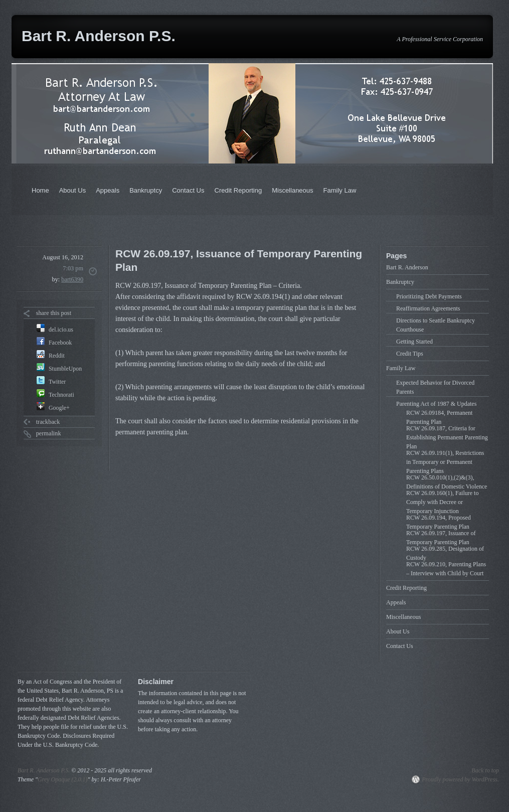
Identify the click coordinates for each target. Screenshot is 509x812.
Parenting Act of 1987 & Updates (436, 404)
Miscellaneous (292, 190)
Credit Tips (410, 354)
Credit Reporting (238, 190)
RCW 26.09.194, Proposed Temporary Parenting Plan (439, 522)
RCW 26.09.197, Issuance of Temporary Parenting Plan (441, 538)
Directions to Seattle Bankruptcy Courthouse (436, 325)
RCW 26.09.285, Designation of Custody (445, 553)
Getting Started (414, 342)
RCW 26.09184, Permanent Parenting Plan (439, 417)
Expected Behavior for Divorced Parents (435, 387)
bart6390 (72, 279)
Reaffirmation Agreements (428, 308)
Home (40, 190)
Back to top (485, 770)
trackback (48, 422)
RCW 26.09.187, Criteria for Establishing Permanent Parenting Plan (447, 437)
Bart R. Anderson (407, 267)
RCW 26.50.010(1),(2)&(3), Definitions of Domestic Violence (447, 482)
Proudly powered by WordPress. (460, 779)
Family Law (340, 190)
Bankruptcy (146, 190)
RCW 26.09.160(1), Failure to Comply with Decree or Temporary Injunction (442, 502)
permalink (49, 433)
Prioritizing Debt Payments (429, 296)
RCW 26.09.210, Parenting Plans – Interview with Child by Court (446, 569)
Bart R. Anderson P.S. (99, 36)
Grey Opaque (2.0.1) (63, 779)
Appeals (108, 190)
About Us (72, 190)
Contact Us (188, 190)
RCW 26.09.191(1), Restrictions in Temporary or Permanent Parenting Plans (445, 462)
